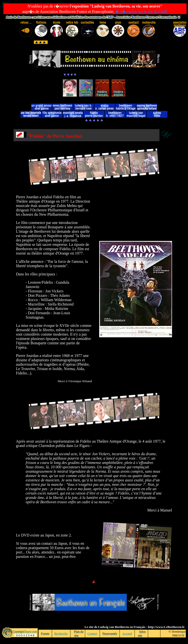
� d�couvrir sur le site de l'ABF (141, 12)
